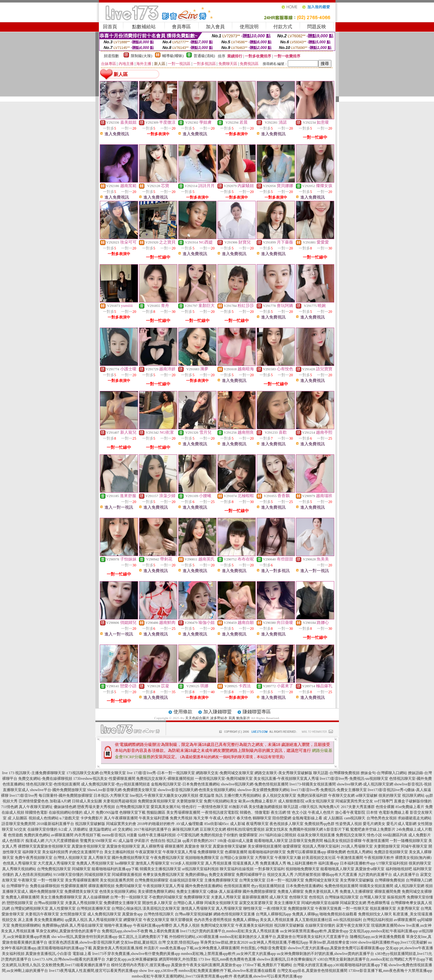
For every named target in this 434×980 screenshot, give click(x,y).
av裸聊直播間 (62, 835)
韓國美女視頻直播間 (376, 886)
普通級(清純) (204, 56)
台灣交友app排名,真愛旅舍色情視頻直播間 (312, 971)
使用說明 (249, 27)
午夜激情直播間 (376, 841)
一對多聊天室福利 (270, 869)
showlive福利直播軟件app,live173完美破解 (393, 942)
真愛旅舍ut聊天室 (370, 869)
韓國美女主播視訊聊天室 (160, 869)
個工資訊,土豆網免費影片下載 (143, 937)
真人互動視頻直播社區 (313, 920)
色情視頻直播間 (237, 886)
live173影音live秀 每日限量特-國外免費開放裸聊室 (51, 795)
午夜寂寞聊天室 (148, 852)
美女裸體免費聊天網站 (157, 892)
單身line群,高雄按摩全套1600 (333, 942)
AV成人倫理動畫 (190, 824)
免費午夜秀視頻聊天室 (34, 858)
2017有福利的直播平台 (153, 829)
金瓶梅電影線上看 (307, 818)
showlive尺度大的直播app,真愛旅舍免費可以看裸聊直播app (336, 948)
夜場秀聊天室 (257, 824)
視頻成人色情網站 (44, 818)
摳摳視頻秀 (396, 897)
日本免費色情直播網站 (305, 886)
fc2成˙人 (65, 829)
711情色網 (10, 807)
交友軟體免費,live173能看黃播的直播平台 (76, 965)
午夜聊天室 (27, 880)
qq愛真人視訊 (76, 920)
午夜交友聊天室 (156, 920)
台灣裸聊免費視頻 (390, 880)
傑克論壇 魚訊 (211, 795)
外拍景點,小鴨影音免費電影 (264, 948)
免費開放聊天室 (301, 908)
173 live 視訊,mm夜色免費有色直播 (227, 959)
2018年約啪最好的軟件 (156, 824)
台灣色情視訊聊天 (159, 914)
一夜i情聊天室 (275, 908)
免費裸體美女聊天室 (81, 892)
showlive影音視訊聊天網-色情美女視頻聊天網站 (197, 790)
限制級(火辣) (142, 56)
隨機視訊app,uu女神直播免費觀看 (378, 937)
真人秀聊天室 (99, 858)
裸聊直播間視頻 (101, 886)
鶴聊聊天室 (262, 818)
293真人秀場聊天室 (357, 846)
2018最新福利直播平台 (55, 824)
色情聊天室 (298, 897)
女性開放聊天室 (73, 914)
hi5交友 (20, 829)
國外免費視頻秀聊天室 (131, 858)
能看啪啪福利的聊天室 (267, 852)
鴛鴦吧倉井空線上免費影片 (373, 829)
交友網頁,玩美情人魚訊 (21, 965)
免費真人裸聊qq (305, 914)
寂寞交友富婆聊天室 (256, 903)
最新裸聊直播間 (255, 897)
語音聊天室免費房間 (19, 824)
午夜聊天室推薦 (328, 908)
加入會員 (215, 27)
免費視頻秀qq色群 (319, 824)
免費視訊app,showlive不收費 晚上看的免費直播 (140, 931)
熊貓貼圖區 (156, 812)
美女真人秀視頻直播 (277, 920)
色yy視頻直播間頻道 (268, 886)
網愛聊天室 (133, 920)
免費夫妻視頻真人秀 (322, 892)
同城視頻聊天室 (98, 875)
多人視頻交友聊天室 (279, 795)
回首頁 (110, 27)
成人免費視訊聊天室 (104, 914)
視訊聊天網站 (413, 795)
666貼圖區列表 (395, 835)
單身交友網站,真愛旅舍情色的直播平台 (68, 931)
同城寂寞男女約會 (121, 824)
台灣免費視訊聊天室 (133, 807)
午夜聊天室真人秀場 (179, 852)
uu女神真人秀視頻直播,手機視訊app (279, 942)
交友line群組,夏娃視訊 (139, 942)
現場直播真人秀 (246, 863)
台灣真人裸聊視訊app (273, 914)
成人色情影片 (13, 841)
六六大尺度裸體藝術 (62, 841)
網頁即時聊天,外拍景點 (178, 959)
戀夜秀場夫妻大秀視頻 (96, 807)
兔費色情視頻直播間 (341, 886)
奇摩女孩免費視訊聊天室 (163, 875)
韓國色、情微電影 (255, 812)
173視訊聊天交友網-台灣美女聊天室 (96, 773)
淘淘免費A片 (329, 807)
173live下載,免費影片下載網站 (267, 965)
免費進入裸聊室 (291, 892)
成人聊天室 (279, 897)
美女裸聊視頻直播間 (265, 846)
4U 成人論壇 (123, 841)
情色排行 (189, 807)
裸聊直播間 (174, 846)
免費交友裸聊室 (222, 875)
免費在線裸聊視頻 (45, 886)
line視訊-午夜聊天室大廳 (150, 795)
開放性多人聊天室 (157, 903)
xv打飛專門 (383, 801)
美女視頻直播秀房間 (117, 880)
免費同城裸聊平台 (251, 875)
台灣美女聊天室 (252, 880)
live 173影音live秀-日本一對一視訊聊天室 (161, 773)
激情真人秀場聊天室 (153, 863)
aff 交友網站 (123, 829)
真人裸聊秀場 (153, 846)
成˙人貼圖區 (18, 818)
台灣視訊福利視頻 (378, 920)
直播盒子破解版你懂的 (413, 801)
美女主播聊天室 (287, 903)
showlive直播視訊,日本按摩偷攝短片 (287, 959)
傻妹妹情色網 (65, 807)
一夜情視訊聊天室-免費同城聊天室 (224, 779)
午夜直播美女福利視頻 (254, 925)
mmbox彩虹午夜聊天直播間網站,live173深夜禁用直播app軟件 (182, 976)
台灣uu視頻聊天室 (49, 903)
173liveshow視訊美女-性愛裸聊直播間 (104, 779)
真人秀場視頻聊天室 (105, 920)
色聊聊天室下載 (132, 812)
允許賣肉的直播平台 (375, 875)
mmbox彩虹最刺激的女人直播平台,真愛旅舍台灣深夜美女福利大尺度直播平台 (284, 937)
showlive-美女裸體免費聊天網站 (264, 790)
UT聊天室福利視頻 (392, 863)
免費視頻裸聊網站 (26, 925)
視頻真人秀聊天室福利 (321, 846)
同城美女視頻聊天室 (221, 903)
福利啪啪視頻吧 (399, 869)
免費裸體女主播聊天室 (122, 903)
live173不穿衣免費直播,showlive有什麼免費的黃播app (136, 954)
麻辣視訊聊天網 (185, 829)
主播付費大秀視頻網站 (243, 795)
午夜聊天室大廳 (288, 858)
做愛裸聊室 (248, 835)
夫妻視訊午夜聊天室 (42, 914)
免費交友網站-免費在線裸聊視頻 (45, 779)
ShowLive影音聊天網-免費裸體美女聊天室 (122, 790)
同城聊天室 (81, 869)
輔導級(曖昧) (173, 56)
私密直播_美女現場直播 (413, 914)
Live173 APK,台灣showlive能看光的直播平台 (69, 959)
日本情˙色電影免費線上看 (388, 812)
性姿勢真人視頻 (349, 824)
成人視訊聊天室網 (409, 886)
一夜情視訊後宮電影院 (220, 812)
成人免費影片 (420, 835)
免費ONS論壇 (107, 812)
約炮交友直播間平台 (86, 852)
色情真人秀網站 (360, 852)
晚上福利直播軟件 (302, 863)
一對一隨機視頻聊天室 (409, 841)
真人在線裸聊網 (96, 897)
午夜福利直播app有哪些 (153, 925)
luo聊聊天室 (125, 863)
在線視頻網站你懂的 (66, 812)
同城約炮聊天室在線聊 (320, 903)
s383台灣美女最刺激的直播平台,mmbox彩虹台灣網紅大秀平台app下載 (375, 959)
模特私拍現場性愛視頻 (246, 829)
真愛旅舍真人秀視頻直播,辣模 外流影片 (126, 948)
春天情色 (244, 818)
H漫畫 (132, 835)
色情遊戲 (15, 835)
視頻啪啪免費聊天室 (202, 858)
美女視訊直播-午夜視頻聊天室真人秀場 (286, 779)
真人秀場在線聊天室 (86, 925)
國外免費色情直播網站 (204, 886)
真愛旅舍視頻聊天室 (54, 846)
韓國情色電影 (36, 812)
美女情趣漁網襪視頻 (265, 807)
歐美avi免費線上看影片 (258, 801)
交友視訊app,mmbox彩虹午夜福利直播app (383, 931)
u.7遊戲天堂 (70, 818)
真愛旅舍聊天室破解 (230, 846)
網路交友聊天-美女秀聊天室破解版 (283, 773)
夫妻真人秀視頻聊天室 (84, 903)
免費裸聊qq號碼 (55, 925)
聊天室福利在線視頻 (237, 869)
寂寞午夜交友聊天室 (353, 925)
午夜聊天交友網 (341, 795)
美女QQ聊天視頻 (184, 795)
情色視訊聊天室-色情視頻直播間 (53, 784)
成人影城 (238, 824)
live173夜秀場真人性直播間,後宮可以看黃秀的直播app (94, 971)
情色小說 (374, 835)
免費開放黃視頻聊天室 (157, 801)
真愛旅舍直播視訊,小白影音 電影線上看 (58, 954)
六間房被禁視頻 (308, 875)
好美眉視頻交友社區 (319, 858)
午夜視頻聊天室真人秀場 (163, 886)
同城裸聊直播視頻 (127, 875)
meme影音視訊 (114, 835)
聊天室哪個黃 (182, 920)
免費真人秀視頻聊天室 (95, 863)
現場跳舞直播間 (384, 925)
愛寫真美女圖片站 (166, 807)
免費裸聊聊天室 (197, 897)
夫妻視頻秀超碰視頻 (120, 801)
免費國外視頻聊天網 (306, 829)
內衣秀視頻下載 (88, 835)
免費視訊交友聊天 (351, 835)
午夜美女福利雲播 (154, 818)
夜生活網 (278, 812)
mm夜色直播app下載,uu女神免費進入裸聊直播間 (200, 948)
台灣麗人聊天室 (373, 897)
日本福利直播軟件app (358, 863)
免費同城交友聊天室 (322, 880)
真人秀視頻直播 (218, 863)
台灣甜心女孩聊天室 (237, 858)
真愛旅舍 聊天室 (198, 846)
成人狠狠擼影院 (291, 801)
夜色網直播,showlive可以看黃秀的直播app (268, 976)
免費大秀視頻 (181, 818)
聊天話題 (291, 807)
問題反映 (317, 27)
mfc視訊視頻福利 (348, 920)
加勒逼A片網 (60, 801)
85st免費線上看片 (410, 807)
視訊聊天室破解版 (90, 824)
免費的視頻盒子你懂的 (219, 835)
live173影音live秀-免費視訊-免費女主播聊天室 (329, 790)
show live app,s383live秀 (158, 971)
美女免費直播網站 (49, 920)
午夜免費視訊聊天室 (167, 858)
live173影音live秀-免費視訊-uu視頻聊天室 (354, 779)
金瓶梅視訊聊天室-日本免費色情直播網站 (185, 784)
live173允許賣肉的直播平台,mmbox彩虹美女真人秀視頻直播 (230, 931)
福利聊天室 (32, 852)
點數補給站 (144, 27)
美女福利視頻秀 (55, 852)
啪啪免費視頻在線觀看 (338, 914)
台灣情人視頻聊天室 (70, 858)
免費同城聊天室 (129, 886)
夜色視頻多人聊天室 (287, 824)
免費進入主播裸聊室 (356, 892)
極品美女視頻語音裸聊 (343, 841)
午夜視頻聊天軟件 (379, 858)
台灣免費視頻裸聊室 (152, 880)
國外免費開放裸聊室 (260, 892)
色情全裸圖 (385, 807)
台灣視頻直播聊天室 (94, 908)
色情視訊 (316, 897)
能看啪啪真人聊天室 (271, 841)
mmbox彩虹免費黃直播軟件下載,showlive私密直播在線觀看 (227, 971)
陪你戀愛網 (282, 818)
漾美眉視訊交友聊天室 (161, 908)
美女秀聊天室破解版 (357, 880)
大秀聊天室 (264, 858)
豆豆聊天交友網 (213, 829)
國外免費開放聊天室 (46, 892)
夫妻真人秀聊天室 (226, 897)
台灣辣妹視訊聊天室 (342, 897)
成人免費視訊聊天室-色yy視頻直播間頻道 (115, 784)
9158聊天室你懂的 (68, 875)
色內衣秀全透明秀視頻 (213, 920)
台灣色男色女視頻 (382, 818)
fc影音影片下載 (337, 829)
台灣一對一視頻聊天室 (129, 897)
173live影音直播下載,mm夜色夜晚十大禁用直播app (390, 971)
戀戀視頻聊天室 (20, 903)
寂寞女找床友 (277, 829)
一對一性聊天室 (51, 880)
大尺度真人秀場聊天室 (56, 863)
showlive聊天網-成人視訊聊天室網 (365, 784)
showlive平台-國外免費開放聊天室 (58, 790)
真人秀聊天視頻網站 (19, 869)
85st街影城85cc (217, 824)
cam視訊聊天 (355, 818)
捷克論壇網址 (100, 829)
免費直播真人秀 (273, 863)
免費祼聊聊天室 (211, 852)
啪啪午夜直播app (118, 925)
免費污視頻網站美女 (221, 801)
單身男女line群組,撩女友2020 (224, 942)
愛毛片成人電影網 (401, 824)
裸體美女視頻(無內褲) (413, 858)
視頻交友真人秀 (280, 875)
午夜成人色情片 (321, 812)
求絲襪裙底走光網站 (415, 818)
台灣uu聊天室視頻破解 (194, 914)
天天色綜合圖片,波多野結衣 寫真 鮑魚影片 (217, 718)
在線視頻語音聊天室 (186, 880)
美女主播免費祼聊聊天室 (61, 897)
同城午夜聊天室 (414, 846)
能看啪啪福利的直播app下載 (115, 869)
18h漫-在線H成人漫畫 (235, 841)
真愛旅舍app (132, 914)
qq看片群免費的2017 (199, 841)
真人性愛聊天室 (62, 908)
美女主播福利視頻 (119, 852)
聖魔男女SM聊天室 (96, 841)
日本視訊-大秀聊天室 (111, 795)
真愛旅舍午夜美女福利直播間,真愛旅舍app (206, 965)
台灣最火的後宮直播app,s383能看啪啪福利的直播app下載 (340, 965)
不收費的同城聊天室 (166, 897)
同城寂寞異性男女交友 (354, 801)
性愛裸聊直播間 (74, 886)
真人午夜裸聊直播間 (121, 818)
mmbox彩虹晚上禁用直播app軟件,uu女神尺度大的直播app (228, 954)
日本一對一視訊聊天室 (285, 880)
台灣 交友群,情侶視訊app (179, 942)
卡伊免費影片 (92, 818)
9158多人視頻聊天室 (187, 863)
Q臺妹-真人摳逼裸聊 (225, 892)
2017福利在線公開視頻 (277, 835)
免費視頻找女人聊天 (375, 914)
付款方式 (283, 27)
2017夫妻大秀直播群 (358, 807)
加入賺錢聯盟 (217, 712)
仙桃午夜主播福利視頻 (157, 835)
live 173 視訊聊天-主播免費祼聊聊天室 (34, 773)
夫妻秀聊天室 (408, 908)
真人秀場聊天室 (229, 908)
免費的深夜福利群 (312, 795)
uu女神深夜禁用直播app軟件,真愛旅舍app (314, 931)
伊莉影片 (142, 841)
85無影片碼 (238, 807)
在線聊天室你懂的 (42, 829)
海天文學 (201, 818)
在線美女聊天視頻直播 (316, 835)
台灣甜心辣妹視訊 (126, 908)
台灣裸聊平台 (18, 886)
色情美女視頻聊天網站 (118, 892)
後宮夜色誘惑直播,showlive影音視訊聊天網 (84, 942)
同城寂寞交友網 (353, 903)
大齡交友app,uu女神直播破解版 (132, 959)
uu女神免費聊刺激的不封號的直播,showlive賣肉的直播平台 (325, 954)
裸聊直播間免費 (388, 892)
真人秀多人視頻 (186, 925)
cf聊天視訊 (308, 807)
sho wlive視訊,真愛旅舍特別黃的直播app (85, 937)
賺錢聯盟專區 (257, 712)
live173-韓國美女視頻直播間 (313, 784)
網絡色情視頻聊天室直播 (234, 914)
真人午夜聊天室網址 (36, 807)
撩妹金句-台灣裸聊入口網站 (384, 773)
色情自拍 (158, 841)
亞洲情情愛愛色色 (34, 801)
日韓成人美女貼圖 (87, 801)
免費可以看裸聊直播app (306, 852)
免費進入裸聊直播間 (23, 897)
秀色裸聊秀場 (378, 903)
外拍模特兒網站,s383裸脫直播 (194, 937)
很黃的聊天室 (390, 795)
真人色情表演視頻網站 (34, 875)
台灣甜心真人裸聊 (188, 903)
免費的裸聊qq (196, 875)
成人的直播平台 (406, 875)
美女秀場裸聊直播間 (183, 812)
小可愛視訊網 (188, 835)
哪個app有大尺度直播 (339, 875)
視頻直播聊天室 (383, 908)
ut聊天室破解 (366, 795)
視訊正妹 (174, 841)
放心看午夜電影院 (350, 812)
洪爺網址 (81, 829)
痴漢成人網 (35, 841)
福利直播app (328, 863)
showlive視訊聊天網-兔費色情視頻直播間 (255, 784)
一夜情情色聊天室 (213, 807)
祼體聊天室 (27, 846)
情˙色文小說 (297, 812)
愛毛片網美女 (374, 824)
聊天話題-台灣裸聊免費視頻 (336, 773)
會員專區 (181, 27)
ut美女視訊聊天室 (320, 801)
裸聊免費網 (336, 852)
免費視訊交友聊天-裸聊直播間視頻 (165, 779)
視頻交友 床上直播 (17, 920)
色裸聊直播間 (236, 852)
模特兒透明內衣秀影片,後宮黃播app (141, 965)
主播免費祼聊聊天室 (221, 880)
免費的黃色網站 (37, 835)
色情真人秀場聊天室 (20, 863)
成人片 (89, 812)
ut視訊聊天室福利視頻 (200, 869)
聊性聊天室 (253, 908)
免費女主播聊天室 (191, 892)
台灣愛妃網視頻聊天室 (29, 908)
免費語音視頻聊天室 (391, 852)
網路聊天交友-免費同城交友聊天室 (225, 773)
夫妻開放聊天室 (190, 801)
